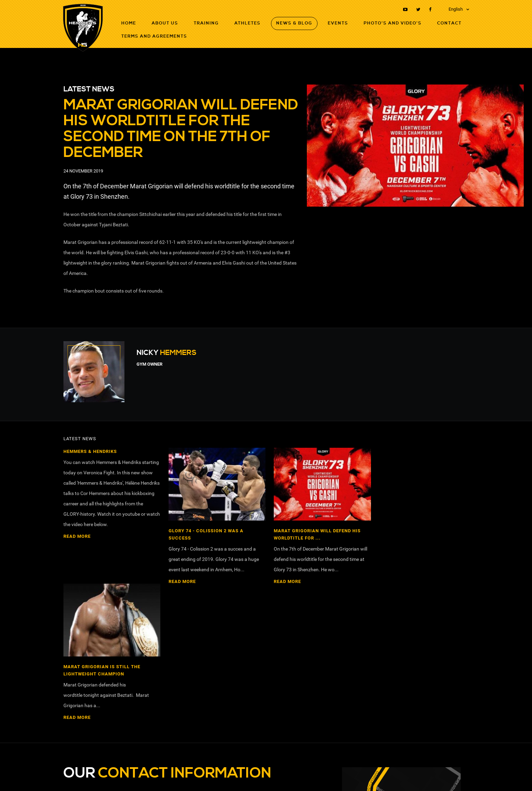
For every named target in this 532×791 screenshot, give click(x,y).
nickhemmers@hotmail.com (100, 678)
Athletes (248, 23)
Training (206, 23)
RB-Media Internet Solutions (405, 776)
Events (338, 23)
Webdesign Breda (453, 776)
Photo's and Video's (393, 23)
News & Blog (294, 23)
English (456, 9)
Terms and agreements (154, 36)
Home (129, 23)
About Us (165, 23)
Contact (449, 23)
